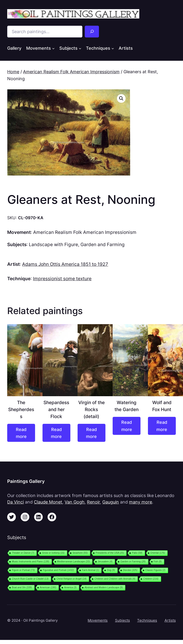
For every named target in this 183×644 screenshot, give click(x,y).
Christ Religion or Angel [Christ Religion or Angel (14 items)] (71, 579)
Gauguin (111, 502)
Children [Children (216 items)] (151, 579)
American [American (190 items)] (48, 587)
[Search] (92, 32)
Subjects (122, 620)
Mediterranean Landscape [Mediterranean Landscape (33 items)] (74, 562)
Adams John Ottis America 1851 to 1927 (65, 264)
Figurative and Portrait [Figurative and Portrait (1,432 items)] (58, 570)
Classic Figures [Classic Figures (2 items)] (155, 570)
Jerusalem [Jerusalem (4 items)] (105, 562)
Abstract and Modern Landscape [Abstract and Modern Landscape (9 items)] (104, 587)
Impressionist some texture (62, 279)
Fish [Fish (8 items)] (158, 562)
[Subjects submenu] (80, 48)
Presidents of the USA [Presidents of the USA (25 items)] (110, 553)
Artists (170, 620)
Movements (98, 620)
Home (13, 72)
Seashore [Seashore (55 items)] (80, 553)
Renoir (93, 502)
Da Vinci (15, 502)
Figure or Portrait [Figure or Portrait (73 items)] (23, 570)
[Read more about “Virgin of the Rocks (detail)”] (91, 433)
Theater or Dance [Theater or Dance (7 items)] (23, 553)
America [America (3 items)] (70, 587)
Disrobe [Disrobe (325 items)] (130, 570)
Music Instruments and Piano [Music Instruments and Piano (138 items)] (30, 562)
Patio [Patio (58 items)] (137, 553)
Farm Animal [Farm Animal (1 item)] (90, 570)
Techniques (147, 620)
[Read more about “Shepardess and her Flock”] (56, 433)
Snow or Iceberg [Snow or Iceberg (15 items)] (53, 553)
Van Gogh (75, 502)
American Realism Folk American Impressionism (71, 72)
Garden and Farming (103, 244)
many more (140, 502)
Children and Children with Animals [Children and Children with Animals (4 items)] (115, 579)
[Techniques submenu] (113, 48)
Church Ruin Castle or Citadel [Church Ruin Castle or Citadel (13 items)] (30, 579)
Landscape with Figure (53, 244)
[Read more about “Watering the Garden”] (127, 426)
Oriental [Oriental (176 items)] (158, 553)
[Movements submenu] (53, 48)
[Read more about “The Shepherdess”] (21, 433)
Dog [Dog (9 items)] (111, 570)
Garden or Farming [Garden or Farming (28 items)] (133, 562)
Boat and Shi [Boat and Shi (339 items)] (22, 587)
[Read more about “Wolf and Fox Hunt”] (162, 426)
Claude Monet (48, 502)
